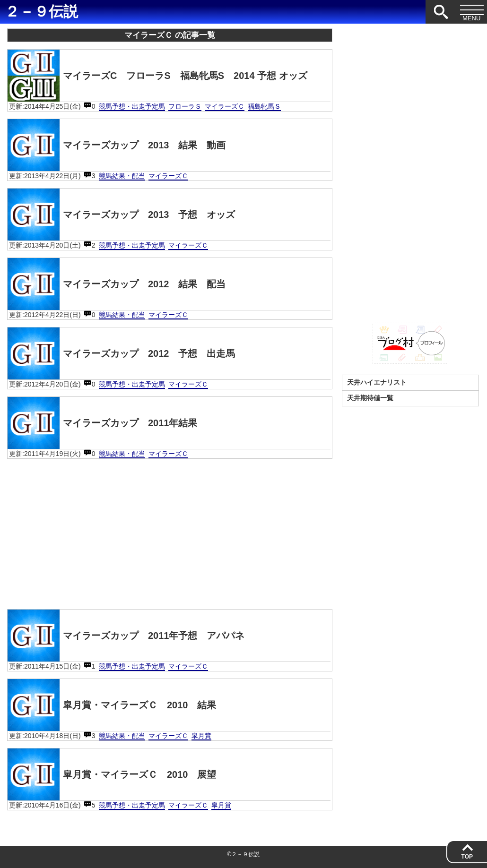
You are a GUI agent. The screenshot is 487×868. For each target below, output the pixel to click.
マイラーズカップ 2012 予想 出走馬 (122, 353)
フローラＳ (185, 106)
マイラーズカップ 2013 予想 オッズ (122, 215)
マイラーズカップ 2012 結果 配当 (117, 284)
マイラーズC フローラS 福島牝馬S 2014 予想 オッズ (157, 76)
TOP (467, 857)
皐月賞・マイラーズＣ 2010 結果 (112, 705)
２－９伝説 (41, 12)
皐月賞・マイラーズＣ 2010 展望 (112, 774)
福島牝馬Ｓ (264, 106)
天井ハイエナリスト (377, 382)
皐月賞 (201, 736)
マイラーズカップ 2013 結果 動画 (117, 145)
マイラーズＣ (225, 106)
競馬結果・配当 (122, 176)
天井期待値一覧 (370, 398)
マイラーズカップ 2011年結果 (103, 423)
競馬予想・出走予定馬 (132, 106)
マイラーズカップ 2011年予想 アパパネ (126, 636)
